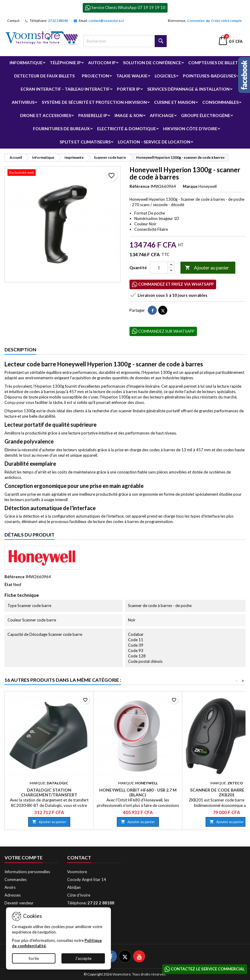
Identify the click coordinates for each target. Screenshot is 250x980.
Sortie (34, 958)
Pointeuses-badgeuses (209, 76)
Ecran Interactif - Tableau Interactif (65, 89)
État (8, 585)
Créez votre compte (226, 21)
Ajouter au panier (207, 268)
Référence (140, 186)
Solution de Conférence (152, 63)
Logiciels (165, 76)
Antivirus (23, 102)
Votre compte (24, 857)
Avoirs (10, 887)
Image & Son (129, 115)
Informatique (26, 63)
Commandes (16, 879)
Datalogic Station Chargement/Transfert (49, 792)
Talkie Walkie (132, 76)
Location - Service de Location (154, 142)
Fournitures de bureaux (61, 129)
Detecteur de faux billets (44, 76)
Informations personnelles (27, 872)
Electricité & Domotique (126, 129)
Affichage (162, 115)
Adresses (13, 895)
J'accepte (83, 958)
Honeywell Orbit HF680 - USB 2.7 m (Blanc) (138, 792)
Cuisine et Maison (175, 102)
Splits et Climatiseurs (85, 142)
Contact (13, 21)
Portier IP (128, 89)
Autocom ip (102, 63)
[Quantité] (159, 268)
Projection (95, 76)
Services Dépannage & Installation (188, 89)
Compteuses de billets (214, 63)
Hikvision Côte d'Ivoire (190, 129)
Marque (190, 186)
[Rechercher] (125, 41)
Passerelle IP (93, 115)
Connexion (196, 21)
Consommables (220, 102)
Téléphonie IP (65, 63)
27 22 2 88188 (58, 21)
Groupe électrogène (206, 115)
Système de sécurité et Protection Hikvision (94, 102)
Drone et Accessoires (46, 115)
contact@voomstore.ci (106, 21)
